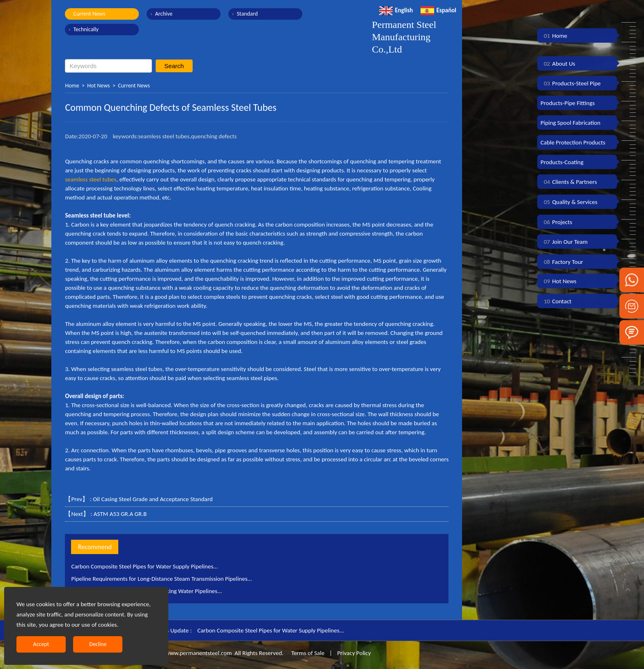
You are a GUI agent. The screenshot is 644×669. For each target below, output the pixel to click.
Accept (41, 644)
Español (438, 10)
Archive (163, 14)
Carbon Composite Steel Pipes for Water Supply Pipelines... (144, 566)
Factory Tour (562, 262)
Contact (556, 301)
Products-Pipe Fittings (568, 103)
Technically (86, 29)
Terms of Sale (307, 653)
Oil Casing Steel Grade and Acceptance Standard (153, 499)
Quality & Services (569, 202)
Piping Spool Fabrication (570, 123)
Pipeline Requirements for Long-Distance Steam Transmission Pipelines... (161, 579)
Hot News (98, 86)
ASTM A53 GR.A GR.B (120, 514)
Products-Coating (562, 162)
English (396, 10)
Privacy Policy (354, 653)
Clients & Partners (569, 182)
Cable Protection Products (573, 142)
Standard (247, 14)
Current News (89, 14)
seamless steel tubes (91, 179)
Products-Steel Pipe (571, 83)
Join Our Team (564, 242)
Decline (98, 644)
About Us (558, 64)
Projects (556, 222)
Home (72, 86)
